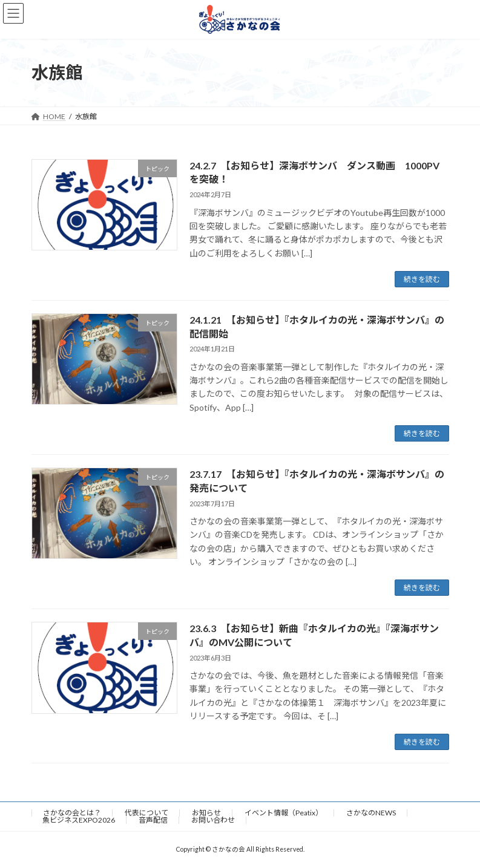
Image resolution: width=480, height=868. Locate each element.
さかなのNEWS (371, 813)
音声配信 (153, 820)
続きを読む (422, 279)
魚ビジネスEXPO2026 (79, 820)
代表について (146, 813)
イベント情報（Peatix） (284, 813)
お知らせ (206, 813)
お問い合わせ (213, 820)
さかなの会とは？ (72, 813)
